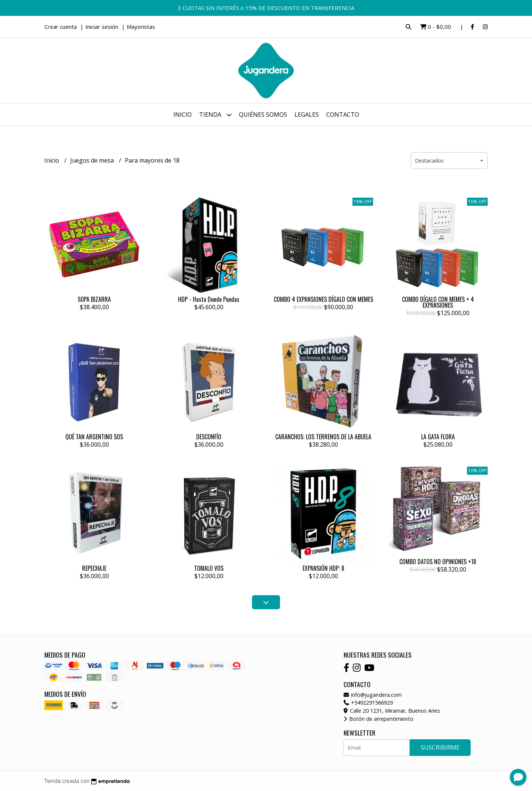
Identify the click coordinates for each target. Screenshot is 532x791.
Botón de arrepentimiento (378, 719)
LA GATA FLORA (438, 437)
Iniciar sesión (102, 27)
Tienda (215, 115)
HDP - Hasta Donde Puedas (209, 299)
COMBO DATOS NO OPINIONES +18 (438, 562)
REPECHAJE (94, 568)
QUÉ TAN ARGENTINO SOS (94, 437)
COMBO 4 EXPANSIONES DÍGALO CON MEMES (323, 299)
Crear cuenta (61, 27)
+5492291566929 (368, 703)
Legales (307, 115)
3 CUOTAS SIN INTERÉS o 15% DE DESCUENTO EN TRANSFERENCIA (266, 8)
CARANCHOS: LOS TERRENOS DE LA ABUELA (323, 437)
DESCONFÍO (209, 437)
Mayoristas (141, 27)
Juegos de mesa (93, 160)
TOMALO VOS (209, 568)
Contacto (343, 115)
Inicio (183, 115)
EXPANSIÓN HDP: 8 (323, 568)
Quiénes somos (263, 115)
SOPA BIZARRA (94, 299)
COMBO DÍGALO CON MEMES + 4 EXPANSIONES (438, 302)
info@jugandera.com (373, 695)
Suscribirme (440, 747)
